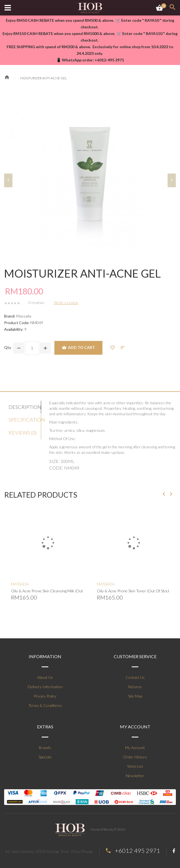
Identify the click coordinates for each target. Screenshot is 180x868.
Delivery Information (45, 687)
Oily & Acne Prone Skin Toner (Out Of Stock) (133, 591)
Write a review (66, 303)
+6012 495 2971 (137, 851)
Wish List (135, 766)
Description (25, 407)
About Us (45, 677)
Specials (45, 757)
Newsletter (135, 776)
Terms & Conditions (45, 705)
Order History (135, 757)
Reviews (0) (22, 433)
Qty (8, 347)
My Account (135, 748)
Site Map (135, 696)
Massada (24, 316)
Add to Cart (78, 348)
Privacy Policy (45, 696)
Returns (135, 687)
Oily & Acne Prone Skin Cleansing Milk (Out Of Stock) (47, 591)
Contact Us (135, 677)
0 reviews (36, 303)
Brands (45, 748)
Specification (25, 420)
